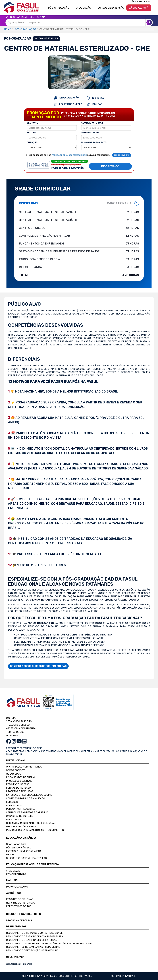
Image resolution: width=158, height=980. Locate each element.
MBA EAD (11, 855)
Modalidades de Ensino (21, 777)
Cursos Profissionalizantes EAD (26, 858)
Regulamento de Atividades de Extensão (32, 940)
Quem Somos (14, 774)
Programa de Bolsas (19, 920)
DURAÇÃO (32, 143)
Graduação (13, 871)
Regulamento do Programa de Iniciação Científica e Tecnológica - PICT (50, 944)
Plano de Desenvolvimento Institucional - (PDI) (36, 830)
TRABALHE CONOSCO (18, 725)
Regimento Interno (18, 784)
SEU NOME (32, 123)
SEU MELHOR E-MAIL (92, 123)
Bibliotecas (14, 820)
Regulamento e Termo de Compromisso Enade (34, 933)
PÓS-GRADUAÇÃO (25, 29)
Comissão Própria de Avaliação (26, 798)
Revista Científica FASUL (21, 827)
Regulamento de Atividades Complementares (34, 936)
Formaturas (14, 806)
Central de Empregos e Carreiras (27, 812)
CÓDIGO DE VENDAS (122, 155)
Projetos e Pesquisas (20, 791)
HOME (7, 29)
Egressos (12, 802)
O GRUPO (11, 718)
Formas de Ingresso (18, 788)
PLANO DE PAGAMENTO (94, 143)
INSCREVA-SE (110, 166)
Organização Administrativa (24, 767)
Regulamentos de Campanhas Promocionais (33, 947)
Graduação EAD (16, 844)
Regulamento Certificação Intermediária (32, 950)
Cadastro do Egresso (20, 816)
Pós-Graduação (16, 874)
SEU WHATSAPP (90, 133)
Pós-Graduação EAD (19, 848)
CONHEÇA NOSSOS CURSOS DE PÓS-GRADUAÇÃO (38, 666)
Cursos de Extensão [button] (111, 8)
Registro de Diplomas (20, 899)
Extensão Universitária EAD (24, 851)
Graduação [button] (84, 8)
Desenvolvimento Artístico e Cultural (31, 823)
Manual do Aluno (17, 887)
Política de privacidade (123, 976)
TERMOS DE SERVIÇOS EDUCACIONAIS (69, 155)
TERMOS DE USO (15, 732)
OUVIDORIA (12, 736)
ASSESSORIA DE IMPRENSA (21, 728)
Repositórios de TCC (19, 906)
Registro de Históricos (21, 903)
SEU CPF (31, 133)
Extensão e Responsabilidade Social (29, 795)
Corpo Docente (16, 770)
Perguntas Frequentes (21, 809)
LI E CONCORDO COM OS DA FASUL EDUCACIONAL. (70, 155)
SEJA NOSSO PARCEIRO (19, 721)
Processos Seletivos (19, 781)
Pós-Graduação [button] (60, 8)
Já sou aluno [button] (139, 8)
